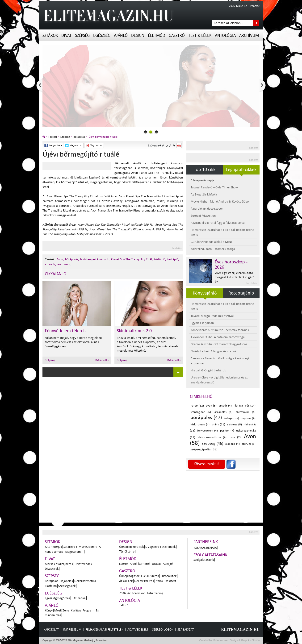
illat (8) (238, 406)
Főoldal (53, 137)
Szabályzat (186, 629)
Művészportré (88, 547)
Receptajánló (241, 293)
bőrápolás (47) (206, 417)
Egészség (102, 35)
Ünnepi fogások (129, 576)
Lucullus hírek (150, 576)
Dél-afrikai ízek (144, 581)
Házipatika (79, 598)
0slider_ (145, 132)
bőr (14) (250, 406)
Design (138, 35)
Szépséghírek (67, 586)
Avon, (60, 259)
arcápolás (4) (224, 412)
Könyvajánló (205, 293)
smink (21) (218, 425)
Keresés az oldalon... (256, 23)
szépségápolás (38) (204, 449)
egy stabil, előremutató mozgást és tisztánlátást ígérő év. (235, 277)
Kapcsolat (51, 629)
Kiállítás (76, 610)
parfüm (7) (227, 431)
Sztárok (50, 35)
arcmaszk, (64, 264)
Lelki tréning (155, 593)
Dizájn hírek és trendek (160, 547)
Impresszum (72, 629)
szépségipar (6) (201, 412)
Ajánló (121, 35)
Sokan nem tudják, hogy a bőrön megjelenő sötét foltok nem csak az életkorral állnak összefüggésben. (73, 342)
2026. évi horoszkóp (132, 593)
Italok (159, 581)
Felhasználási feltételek (104, 629)
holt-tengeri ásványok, (95, 259)
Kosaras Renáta (205, 548)
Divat (66, 35)
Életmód (157, 35)
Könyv (49, 610)
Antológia (225, 35)
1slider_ (151, 132)
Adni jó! (168, 564)
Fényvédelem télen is (66, 331)
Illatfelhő (51, 586)
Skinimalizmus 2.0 (134, 331)
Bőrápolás (79, 137)
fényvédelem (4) (208, 431)
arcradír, (50, 264)
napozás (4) (248, 418)
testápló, (173, 259)
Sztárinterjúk (53, 547)
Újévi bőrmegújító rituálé (103, 137)
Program (88, 610)
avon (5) (211, 406)
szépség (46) (213, 443)
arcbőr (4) (225, 406)
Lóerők (124, 564)
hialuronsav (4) (200, 425)
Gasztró (177, 35)
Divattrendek (83, 564)
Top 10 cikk (205, 170)
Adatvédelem (138, 629)
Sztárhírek (70, 547)
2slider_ (156, 132)
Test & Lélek (200, 35)
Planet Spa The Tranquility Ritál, (132, 259)
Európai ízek (168, 576)
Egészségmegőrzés (57, 598)
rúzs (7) (235, 437)
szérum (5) (249, 444)
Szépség (82, 35)
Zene (66, 610)
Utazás (157, 564)
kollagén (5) (231, 418)
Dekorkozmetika (85, 581)
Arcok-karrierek (140, 564)
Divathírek (52, 569)
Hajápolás (66, 581)
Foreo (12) (197, 406)
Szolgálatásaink (204, 560)
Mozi (58, 610)
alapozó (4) (233, 444)
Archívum (249, 35)
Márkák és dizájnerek (59, 564)
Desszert (170, 581)
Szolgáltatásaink (210, 555)
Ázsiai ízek (126, 581)
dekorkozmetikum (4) (213, 437)
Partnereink (206, 542)
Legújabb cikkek (241, 170)
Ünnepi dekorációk (131, 547)
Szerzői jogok (163, 629)
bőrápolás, (72, 259)
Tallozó (124, 605)
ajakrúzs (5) (234, 425)
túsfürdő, (160, 259)
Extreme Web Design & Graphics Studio (236, 640)
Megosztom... (74, 552)
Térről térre (127, 551)
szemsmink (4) (246, 412)
